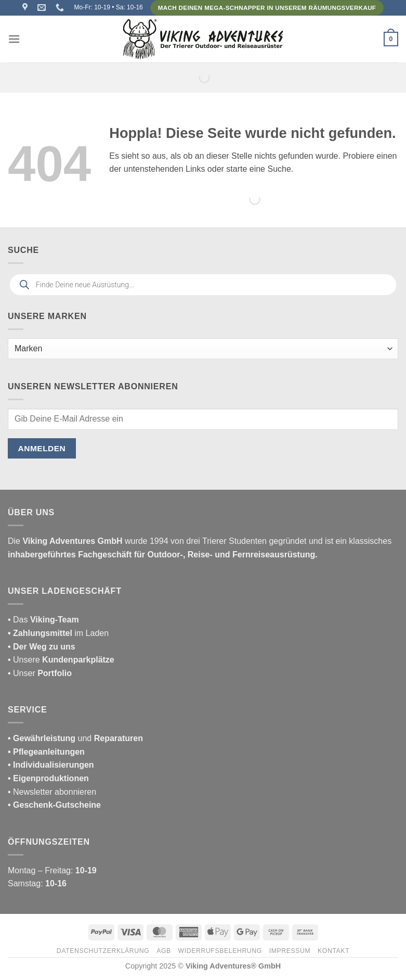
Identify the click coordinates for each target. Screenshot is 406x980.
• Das (43, 620)
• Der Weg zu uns (42, 647)
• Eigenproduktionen (48, 778)
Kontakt (333, 951)
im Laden (58, 633)
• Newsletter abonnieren (52, 792)
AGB (164, 951)
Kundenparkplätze (78, 660)
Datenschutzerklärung (103, 951)
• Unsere (25, 660)
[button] (14, 39)
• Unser (40, 673)
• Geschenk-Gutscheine (54, 805)
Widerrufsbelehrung (220, 951)
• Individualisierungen (51, 765)
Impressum (290, 951)
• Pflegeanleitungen (46, 752)
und (75, 738)
